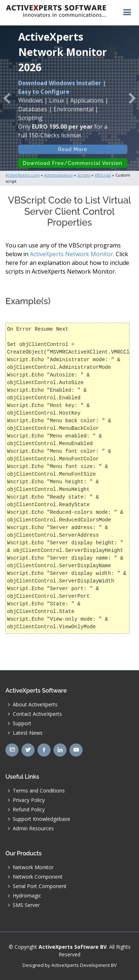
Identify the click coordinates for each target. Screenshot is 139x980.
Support (22, 723)
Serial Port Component (40, 886)
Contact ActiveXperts (37, 714)
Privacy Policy (29, 800)
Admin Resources (33, 828)
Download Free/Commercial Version (73, 166)
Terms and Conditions (39, 791)
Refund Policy (29, 810)
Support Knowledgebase (41, 819)
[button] (7, 98)
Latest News (28, 733)
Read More (73, 153)
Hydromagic (27, 896)
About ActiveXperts (35, 705)
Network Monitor (33, 867)
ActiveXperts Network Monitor (72, 254)
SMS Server (26, 905)
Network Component (38, 877)
